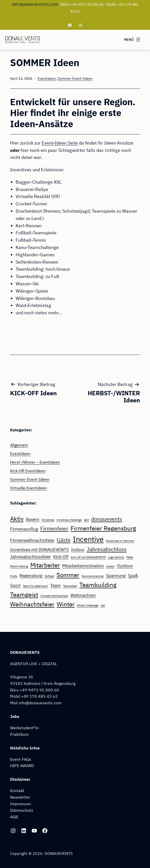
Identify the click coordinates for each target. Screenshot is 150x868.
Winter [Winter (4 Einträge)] (66, 604)
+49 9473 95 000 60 (39, 690)
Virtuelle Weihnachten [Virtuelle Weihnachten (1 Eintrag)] (54, 596)
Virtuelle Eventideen (28, 488)
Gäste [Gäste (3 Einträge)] (64, 540)
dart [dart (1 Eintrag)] (86, 520)
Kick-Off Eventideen (28, 471)
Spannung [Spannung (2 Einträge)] (116, 576)
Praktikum (19, 734)
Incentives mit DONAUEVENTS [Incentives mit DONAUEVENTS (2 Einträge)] (39, 550)
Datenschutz (22, 810)
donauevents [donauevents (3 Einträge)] (107, 519)
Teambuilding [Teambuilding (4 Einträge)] (98, 585)
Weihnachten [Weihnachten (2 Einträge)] (83, 595)
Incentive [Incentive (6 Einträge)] (88, 539)
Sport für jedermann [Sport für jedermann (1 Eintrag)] (35, 586)
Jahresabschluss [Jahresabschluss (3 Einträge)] (107, 549)
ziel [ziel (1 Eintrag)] (103, 605)
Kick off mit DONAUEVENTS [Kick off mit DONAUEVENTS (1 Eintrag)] (88, 557)
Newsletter (20, 797)
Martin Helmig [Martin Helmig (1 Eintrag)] (19, 566)
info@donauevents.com (35, 5)
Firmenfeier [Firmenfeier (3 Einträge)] (54, 529)
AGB (14, 817)
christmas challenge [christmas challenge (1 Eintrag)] (69, 520)
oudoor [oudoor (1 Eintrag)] (110, 566)
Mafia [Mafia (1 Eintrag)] (130, 557)
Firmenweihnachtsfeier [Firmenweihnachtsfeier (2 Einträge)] (32, 540)
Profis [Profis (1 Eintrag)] (14, 576)
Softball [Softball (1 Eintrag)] (49, 576)
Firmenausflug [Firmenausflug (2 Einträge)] (24, 529)
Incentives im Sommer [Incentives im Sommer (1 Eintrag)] (120, 541)
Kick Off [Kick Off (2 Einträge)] (61, 557)
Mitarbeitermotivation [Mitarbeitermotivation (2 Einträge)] (83, 566)
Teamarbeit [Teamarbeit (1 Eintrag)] (70, 586)
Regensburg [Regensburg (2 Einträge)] (31, 576)
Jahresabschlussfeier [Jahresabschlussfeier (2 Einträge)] (31, 557)
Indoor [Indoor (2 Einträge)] (78, 550)
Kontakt (17, 790)
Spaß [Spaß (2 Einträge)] (133, 576)
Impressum (21, 804)
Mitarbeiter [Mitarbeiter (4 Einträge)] (45, 565)
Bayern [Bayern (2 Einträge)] (33, 519)
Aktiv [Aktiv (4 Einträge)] (17, 519)
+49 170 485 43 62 (39, 696)
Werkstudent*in (24, 728)
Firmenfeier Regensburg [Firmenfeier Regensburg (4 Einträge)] (103, 528)
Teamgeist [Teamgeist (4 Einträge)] (24, 595)
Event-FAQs (21, 759)
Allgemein (19, 445)
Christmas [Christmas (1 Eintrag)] (48, 520)
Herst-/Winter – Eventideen (35, 462)
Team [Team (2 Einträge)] (55, 585)
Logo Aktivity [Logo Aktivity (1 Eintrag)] (116, 557)
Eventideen (47, 78)
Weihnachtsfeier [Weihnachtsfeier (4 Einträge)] (32, 604)
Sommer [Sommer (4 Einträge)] (68, 575)
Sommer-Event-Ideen (75, 78)
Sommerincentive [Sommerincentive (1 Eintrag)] (93, 576)
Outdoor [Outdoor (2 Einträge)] (125, 566)
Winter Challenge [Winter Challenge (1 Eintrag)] (88, 605)
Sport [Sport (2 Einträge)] (15, 585)
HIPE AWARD (22, 765)
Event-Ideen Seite (60, 143)
